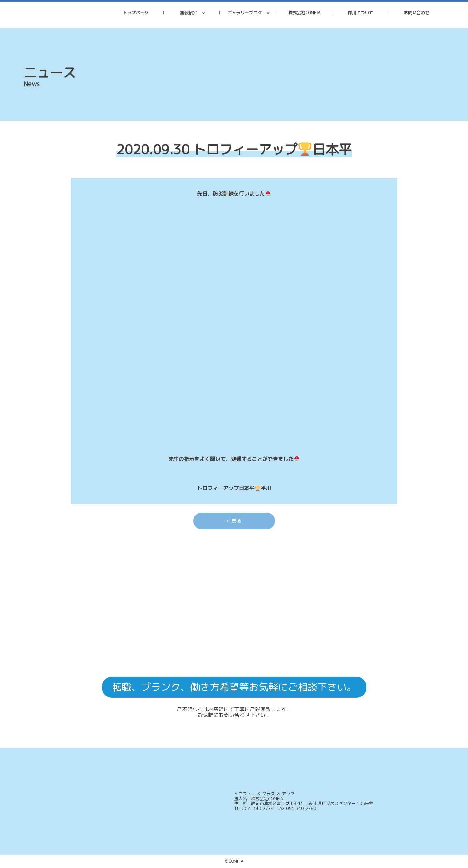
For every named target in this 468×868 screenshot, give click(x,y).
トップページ (136, 13)
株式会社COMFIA (304, 13)
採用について (360, 13)
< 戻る (234, 521)
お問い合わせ (416, 13)
